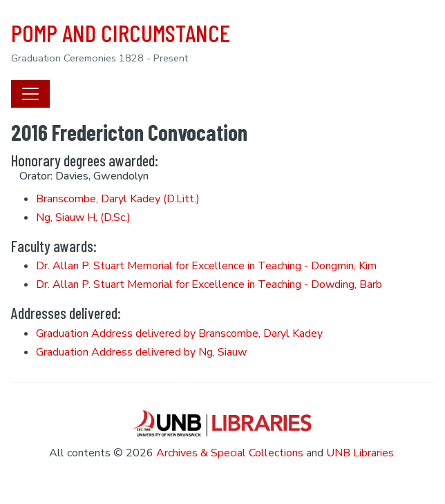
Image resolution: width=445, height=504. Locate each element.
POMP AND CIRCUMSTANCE (121, 32)
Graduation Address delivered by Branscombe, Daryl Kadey (179, 333)
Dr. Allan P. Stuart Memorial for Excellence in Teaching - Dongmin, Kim (206, 266)
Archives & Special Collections (230, 453)
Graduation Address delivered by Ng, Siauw (141, 352)
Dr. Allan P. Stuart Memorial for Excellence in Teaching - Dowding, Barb (209, 284)
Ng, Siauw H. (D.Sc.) (83, 217)
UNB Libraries (360, 453)
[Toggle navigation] (30, 94)
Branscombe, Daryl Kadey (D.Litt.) (118, 199)
